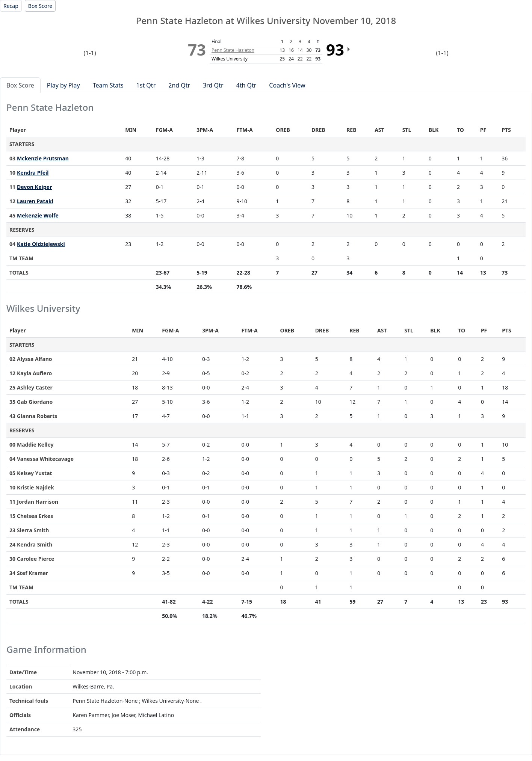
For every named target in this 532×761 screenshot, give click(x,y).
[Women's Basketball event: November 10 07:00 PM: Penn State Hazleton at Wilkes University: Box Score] (40, 6)
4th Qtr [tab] (246, 85)
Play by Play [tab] (63, 85)
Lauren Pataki (35, 201)
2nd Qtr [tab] (179, 85)
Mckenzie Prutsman (43, 158)
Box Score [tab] (20, 85)
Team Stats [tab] (108, 85)
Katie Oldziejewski (41, 244)
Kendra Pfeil (33, 173)
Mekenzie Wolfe (38, 215)
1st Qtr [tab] (146, 85)
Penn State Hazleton (233, 50)
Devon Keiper (34, 187)
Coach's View (287, 85)
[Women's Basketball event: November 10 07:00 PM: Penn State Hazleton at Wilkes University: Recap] (11, 6)
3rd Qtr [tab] (213, 85)
